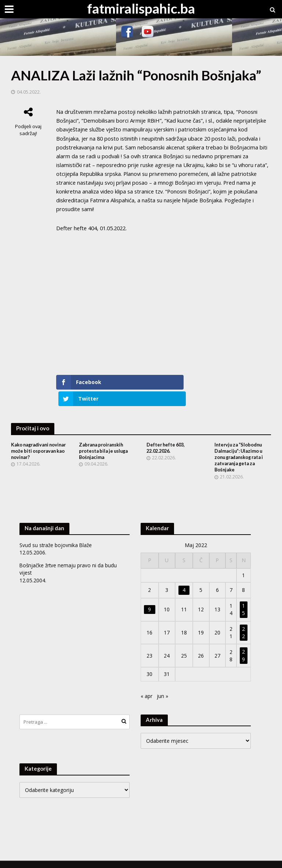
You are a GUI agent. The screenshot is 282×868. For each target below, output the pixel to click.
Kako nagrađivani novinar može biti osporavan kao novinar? (38, 438)
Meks (85, 858)
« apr (147, 684)
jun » (162, 684)
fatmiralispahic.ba (141, 8)
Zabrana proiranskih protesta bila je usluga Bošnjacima (105, 438)
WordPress (134, 858)
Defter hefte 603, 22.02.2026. (167, 435)
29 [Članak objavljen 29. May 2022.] (243, 643)
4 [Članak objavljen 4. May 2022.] (184, 578)
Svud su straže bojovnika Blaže (56, 533)
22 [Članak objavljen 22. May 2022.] (243, 621)
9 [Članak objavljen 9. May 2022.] (149, 598)
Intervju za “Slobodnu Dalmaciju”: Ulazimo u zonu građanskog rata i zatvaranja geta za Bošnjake (241, 445)
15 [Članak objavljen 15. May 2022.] (243, 598)
